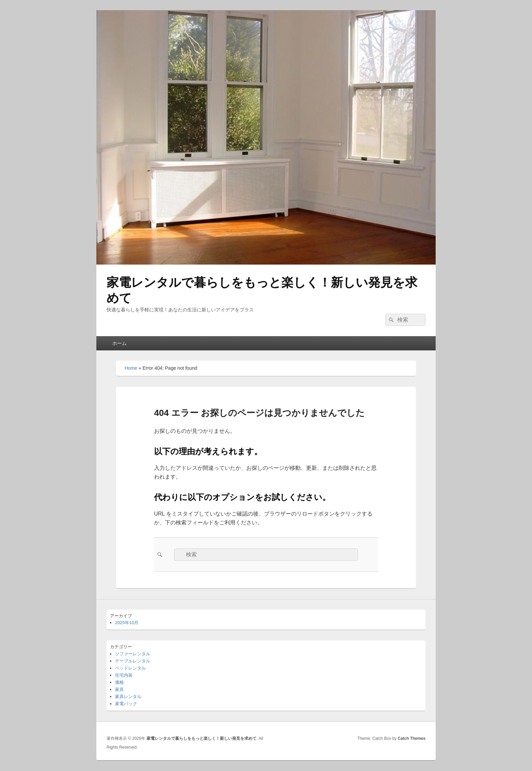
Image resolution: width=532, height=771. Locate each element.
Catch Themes (412, 738)
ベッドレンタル (130, 668)
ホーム (119, 343)
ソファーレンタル (133, 654)
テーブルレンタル (133, 661)
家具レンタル (128, 697)
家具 (119, 689)
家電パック (126, 704)
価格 (119, 682)
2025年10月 (127, 623)
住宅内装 (124, 675)
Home (131, 368)
